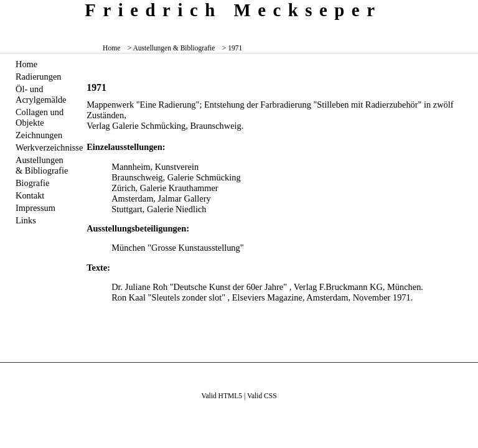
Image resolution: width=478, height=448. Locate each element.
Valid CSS (262, 396)
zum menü (459, 9)
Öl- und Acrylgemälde (41, 94)
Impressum (35, 208)
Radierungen (39, 77)
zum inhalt (464, 9)
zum (470, 9)
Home (111, 48)
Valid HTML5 (222, 396)
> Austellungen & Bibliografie (171, 48)
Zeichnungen (39, 135)
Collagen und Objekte (40, 117)
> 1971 (232, 48)
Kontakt (30, 195)
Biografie (32, 183)
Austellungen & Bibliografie (42, 165)
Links (26, 220)
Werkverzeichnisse (44, 147)
